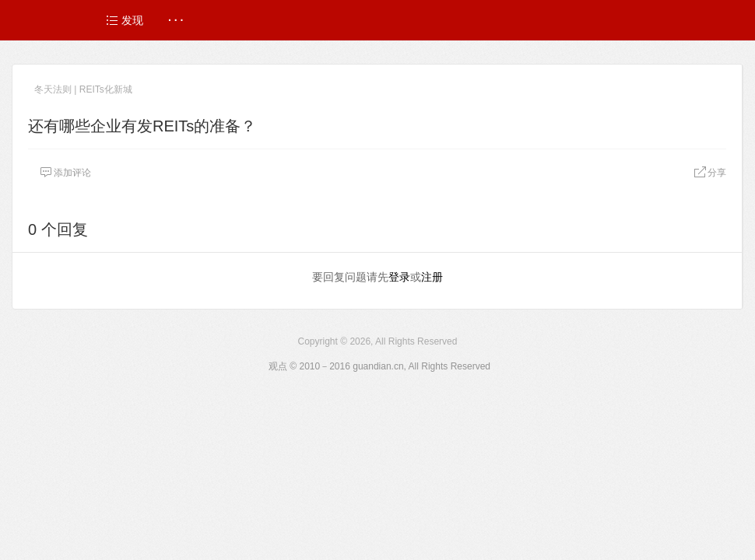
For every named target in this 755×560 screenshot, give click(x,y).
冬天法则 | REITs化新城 (83, 89)
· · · (176, 20)
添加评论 (65, 173)
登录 (399, 277)
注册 (432, 277)
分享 (710, 173)
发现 (125, 20)
